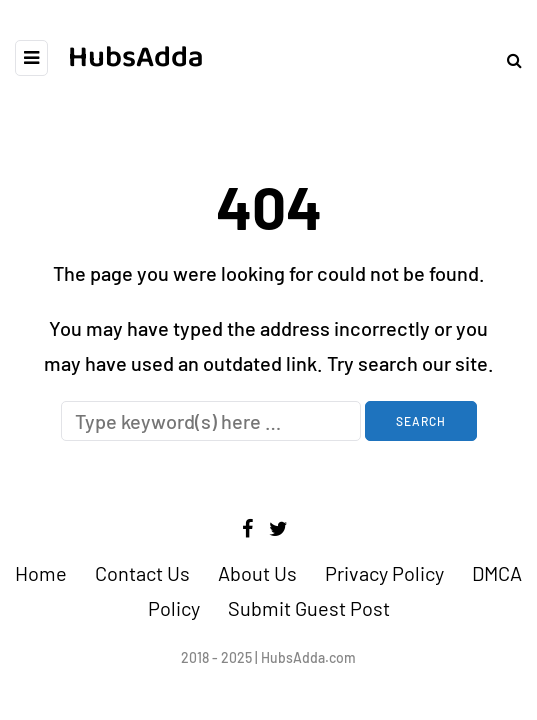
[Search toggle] (507, 59)
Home (41, 573)
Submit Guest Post (309, 608)
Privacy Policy (384, 573)
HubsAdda (136, 57)
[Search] (211, 421)
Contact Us (142, 573)
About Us (257, 573)
